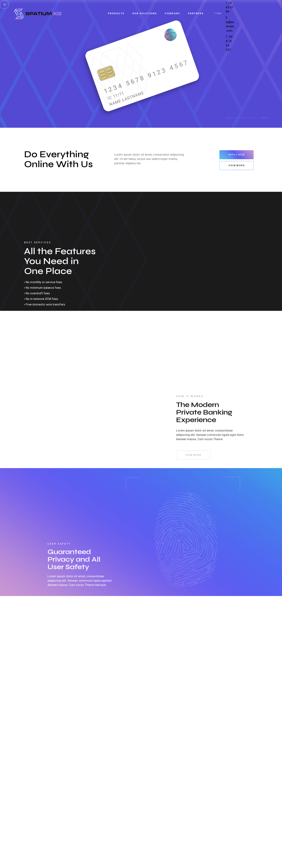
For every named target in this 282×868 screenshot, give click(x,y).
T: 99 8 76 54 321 (229, 43)
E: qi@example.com (230, 24)
